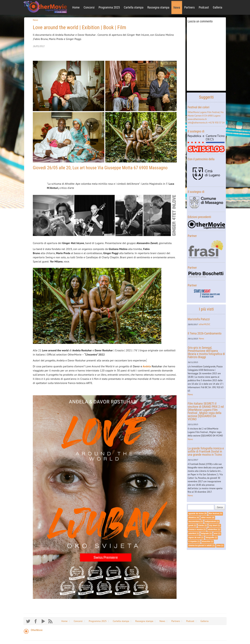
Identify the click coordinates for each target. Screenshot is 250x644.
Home (76, 7)
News (177, 7)
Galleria (218, 7)
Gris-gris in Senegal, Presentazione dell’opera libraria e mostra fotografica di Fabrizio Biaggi (206, 352)
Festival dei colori (199, 107)
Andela (147, 366)
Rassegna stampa (158, 7)
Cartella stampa (134, 7)
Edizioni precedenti (199, 217)
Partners (189, 7)
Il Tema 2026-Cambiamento (205, 333)
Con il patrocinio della (201, 159)
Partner (192, 236)
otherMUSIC (205, 324)
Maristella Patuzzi (199, 319)
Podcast (204, 7)
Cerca (220, 507)
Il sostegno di (196, 131)
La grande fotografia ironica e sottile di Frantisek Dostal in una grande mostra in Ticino (206, 451)
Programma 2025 (109, 7)
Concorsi (89, 7)
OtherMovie (37, 630)
